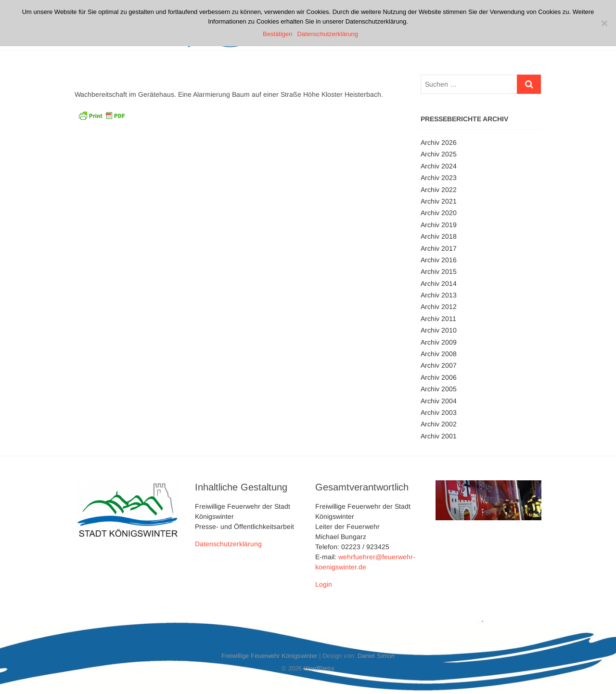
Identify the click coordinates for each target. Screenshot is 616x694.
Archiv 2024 (439, 166)
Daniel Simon (376, 656)
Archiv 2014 (439, 283)
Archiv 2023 (439, 178)
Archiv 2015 (439, 271)
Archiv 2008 (439, 354)
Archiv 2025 (439, 154)
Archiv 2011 (438, 319)
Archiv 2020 (439, 213)
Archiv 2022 (439, 190)
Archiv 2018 (439, 236)
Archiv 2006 (439, 377)
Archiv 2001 (439, 436)
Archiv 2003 (439, 412)
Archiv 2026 (439, 142)
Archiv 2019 (439, 225)
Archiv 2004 (439, 401)
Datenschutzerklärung (228, 544)
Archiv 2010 (439, 330)
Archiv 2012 (439, 307)
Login (324, 584)
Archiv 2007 (439, 365)
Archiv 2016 (439, 260)
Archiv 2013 (439, 295)
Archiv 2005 (439, 389)
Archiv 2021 (439, 201)
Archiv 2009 (439, 342)
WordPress (319, 668)
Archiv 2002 (439, 424)
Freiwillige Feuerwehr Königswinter (269, 656)
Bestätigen (277, 34)
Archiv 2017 (439, 248)
